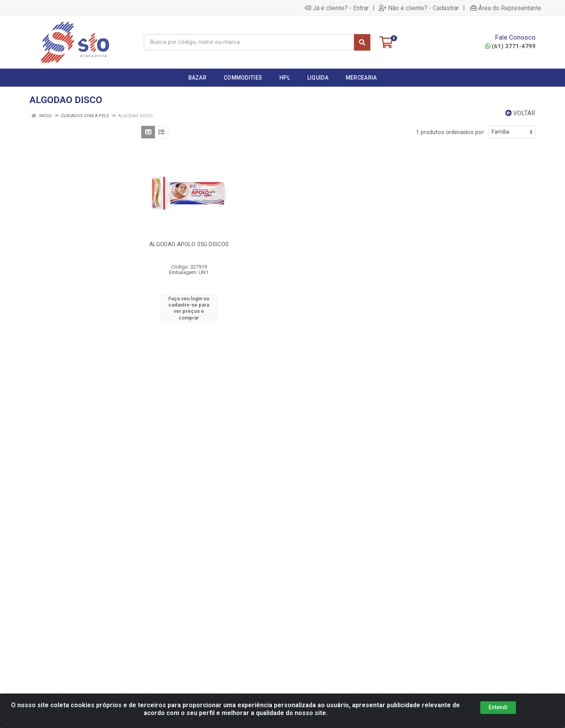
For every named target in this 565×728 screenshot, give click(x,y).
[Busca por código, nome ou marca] (249, 42)
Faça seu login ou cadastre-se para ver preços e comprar (189, 308)
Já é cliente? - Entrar (337, 8)
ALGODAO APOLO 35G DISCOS (189, 244)
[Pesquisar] (362, 42)
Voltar (520, 113)
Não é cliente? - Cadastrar (419, 8)
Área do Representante (506, 8)
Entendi (498, 707)
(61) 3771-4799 (510, 46)
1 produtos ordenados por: (450, 132)
